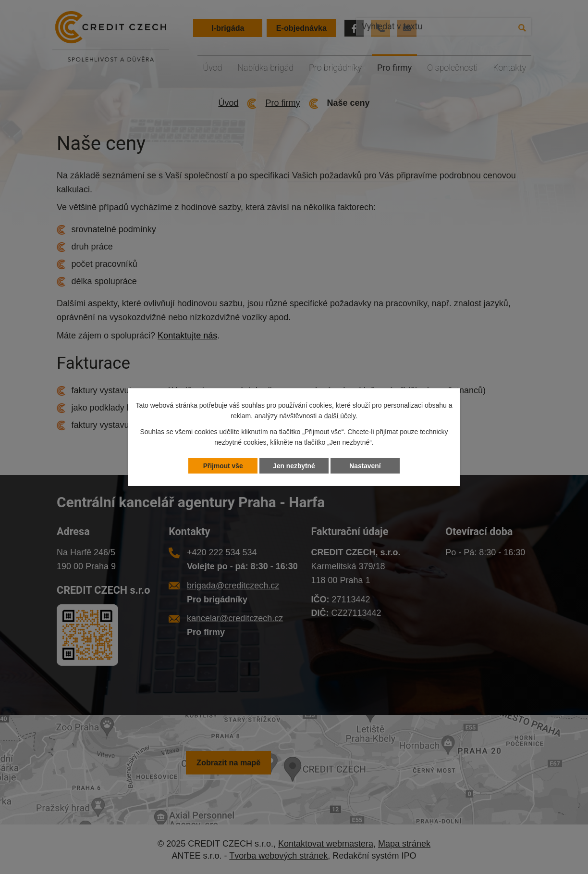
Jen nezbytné (294, 466)
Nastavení (365, 466)
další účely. (341, 416)
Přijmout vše (223, 466)
